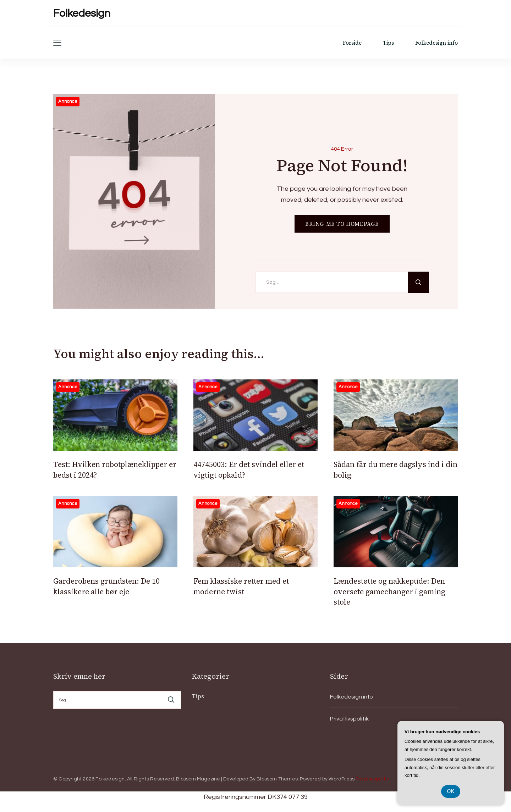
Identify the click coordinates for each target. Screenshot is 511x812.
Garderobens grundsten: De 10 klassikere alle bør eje (106, 586)
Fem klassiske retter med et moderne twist (241, 586)
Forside (352, 43)
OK (450, 791)
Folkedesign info (436, 43)
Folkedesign (82, 13)
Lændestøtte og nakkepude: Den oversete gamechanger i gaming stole (389, 591)
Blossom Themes (277, 779)
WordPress (342, 779)
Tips (388, 43)
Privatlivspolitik (349, 719)
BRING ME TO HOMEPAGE (342, 224)
